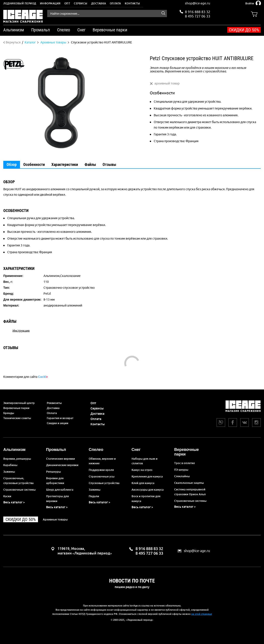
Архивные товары (55, 519)
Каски (7, 496)
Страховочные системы (19, 490)
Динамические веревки (62, 465)
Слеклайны (182, 476)
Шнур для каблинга (60, 490)
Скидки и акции (58, 423)
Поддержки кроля (101, 470)
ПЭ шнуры (181, 470)
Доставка (99, 3)
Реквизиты (54, 403)
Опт (67, 3)
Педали (94, 496)
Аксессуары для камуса (148, 490)
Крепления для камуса (147, 476)
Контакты (132, 3)
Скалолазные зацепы (189, 483)
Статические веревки (61, 459)
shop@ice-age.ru (198, 3)
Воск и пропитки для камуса (146, 499)
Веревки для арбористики (55, 481)
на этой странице (202, 614)
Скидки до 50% (244, 30)
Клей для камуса (143, 483)
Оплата (115, 3)
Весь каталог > (14, 502)
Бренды (9, 413)
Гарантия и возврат (60, 418)
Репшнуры (53, 472)
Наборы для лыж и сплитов (145, 461)
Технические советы (17, 418)
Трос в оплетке (184, 463)
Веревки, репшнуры (17, 459)
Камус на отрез (142, 470)
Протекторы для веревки (57, 499)
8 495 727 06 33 (198, 16)
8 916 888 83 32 (198, 12)
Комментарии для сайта (26, 377)
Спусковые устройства (104, 483)
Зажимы (9, 472)
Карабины (10, 465)
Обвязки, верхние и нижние (102, 461)
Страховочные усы (102, 476)
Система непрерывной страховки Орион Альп (190, 492)
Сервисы (81, 3)
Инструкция (21, 330)
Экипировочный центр (19, 403)
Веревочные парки (16, 408)
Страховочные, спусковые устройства (18, 481)
